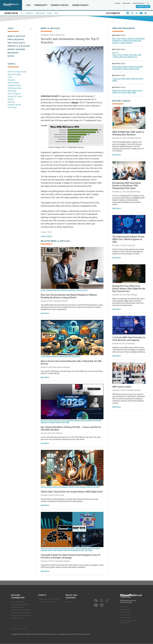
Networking (12, 91)
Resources (13, 53)
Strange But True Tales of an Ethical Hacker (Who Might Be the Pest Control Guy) (129, 288)
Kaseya (75, 103)
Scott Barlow (131, 344)
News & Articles (16, 36)
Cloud (10, 77)
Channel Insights (80, 5)
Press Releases (16, 39)
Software (11, 102)
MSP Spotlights (16, 43)
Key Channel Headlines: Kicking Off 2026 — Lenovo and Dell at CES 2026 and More (71, 428)
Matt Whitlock (57, 433)
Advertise (127, 3)
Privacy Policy (125, 615)
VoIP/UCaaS (12, 107)
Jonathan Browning (134, 192)
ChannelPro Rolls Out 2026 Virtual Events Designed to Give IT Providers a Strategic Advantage (71, 556)
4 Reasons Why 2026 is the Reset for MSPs (128, 80)
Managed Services (14, 85)
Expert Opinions (16, 49)
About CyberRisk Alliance (20, 604)
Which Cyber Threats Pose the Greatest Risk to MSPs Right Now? (72, 492)
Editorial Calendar (18, 607)
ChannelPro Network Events (49, 599)
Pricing (50, 13)
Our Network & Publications (21, 610)
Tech (28, 5)
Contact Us (124, 607)
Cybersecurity (41, 5)
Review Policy (125, 609)
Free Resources (139, 3)
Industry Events (13, 83)
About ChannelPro (18, 602)
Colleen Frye (60, 35)
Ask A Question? (17, 618)
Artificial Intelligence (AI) (17, 72)
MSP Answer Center (15, 88)
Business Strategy (60, 5)
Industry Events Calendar (48, 602)
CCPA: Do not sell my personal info (128, 622)
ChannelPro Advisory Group (21, 613)
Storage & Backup (14, 105)
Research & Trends (15, 96)
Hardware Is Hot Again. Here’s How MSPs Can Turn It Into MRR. (127, 92)
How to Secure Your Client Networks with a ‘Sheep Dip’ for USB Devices (71, 362)
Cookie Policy (125, 618)
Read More (45, 313)
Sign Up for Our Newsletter (21, 615)
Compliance (29, 13)
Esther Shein (60, 495)
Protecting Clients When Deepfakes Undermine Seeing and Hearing (128, 68)
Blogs (11, 56)
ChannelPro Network (60, 301)
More (56, 13)
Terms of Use (125, 612)
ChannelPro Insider (143, 7)
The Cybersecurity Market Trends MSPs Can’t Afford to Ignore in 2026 (128, 239)
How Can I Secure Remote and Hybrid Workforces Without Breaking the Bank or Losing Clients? (69, 296)
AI (22, 13)
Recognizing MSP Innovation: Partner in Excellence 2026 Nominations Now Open (127, 186)
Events (118, 3)
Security (11, 99)
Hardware (11, 80)
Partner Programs (14, 94)
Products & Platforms (20, 46)
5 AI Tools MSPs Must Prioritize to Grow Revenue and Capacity (129, 339)
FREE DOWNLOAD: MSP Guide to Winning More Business (128, 133)
